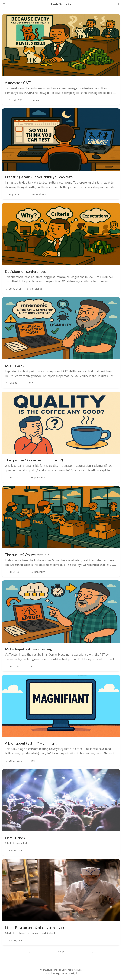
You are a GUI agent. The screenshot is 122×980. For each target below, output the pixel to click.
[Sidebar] (4, 4)
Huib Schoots (54, 970)
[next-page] (92, 952)
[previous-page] (30, 952)
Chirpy (57, 973)
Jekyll (74, 973)
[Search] (118, 4)
